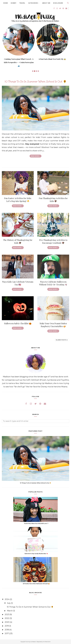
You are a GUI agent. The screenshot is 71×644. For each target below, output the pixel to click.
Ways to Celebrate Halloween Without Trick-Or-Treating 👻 (53, 283)
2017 (7, 633)
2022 (7, 618)
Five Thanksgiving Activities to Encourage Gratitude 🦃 (53, 241)
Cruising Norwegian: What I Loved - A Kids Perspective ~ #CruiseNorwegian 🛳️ (19, 62)
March (10, 611)
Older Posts (61, 340)
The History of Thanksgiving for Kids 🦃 (18, 241)
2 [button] (35, 71)
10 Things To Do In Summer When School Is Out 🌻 (36, 81)
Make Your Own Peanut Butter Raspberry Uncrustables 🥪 (53, 325)
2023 (7, 614)
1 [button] (33, 71)
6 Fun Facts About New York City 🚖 (52, 59)
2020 (7, 622)
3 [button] (36, 71)
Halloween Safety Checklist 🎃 (18, 323)
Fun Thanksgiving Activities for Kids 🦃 (53, 200)
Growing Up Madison (31, 642)
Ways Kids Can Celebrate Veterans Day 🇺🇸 (18, 283)
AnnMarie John (47, 642)
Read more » (35, 156)
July (9, 603)
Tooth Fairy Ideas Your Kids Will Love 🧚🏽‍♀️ (36, 524)
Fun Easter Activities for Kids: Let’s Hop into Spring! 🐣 (18, 200)
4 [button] (38, 71)
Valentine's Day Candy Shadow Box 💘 (36, 554)
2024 (7, 599)
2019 (7, 626)
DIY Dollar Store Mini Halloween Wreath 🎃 (36, 584)
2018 (7, 630)
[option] (19, 46)
